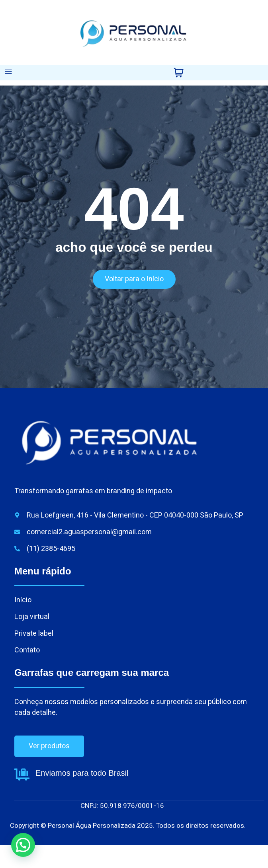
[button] (23, 845)
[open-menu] (8, 73)
